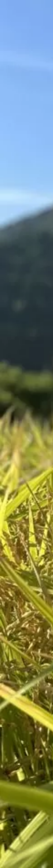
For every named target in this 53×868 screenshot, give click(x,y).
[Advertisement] (27, 42)
